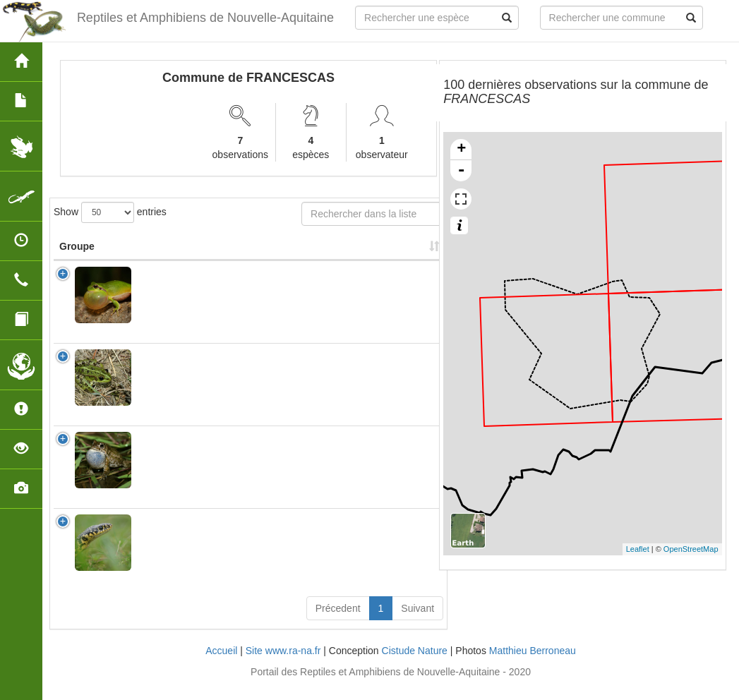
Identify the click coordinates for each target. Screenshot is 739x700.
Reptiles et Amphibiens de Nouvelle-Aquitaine (205, 18)
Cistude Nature (415, 665)
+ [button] (461, 150)
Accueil (221, 665)
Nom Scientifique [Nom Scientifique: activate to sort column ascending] (170, 253)
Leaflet (638, 549)
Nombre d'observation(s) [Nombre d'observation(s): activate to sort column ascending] (270, 253)
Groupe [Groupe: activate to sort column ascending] (77, 260)
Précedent (338, 622)
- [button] (462, 171)
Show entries (110, 212)
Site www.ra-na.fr (283, 665)
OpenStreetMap (691, 549)
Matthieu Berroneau (533, 665)
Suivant (417, 622)
